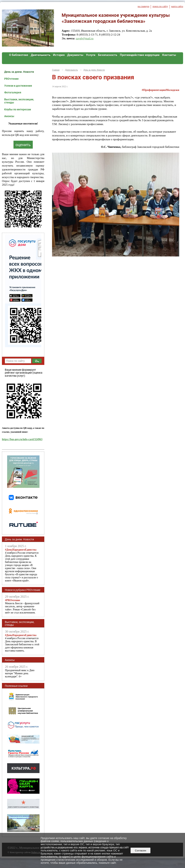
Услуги (91, 55)
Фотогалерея (13, 92)
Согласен (141, 851)
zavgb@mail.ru (85, 38)
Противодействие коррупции (140, 55)
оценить (23, 145)
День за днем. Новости (19, 72)
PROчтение (11, 79)
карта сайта (177, 6)
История (59, 55)
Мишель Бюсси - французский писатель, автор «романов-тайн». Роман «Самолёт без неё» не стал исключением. (22, 606)
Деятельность (41, 55)
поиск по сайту (160, 6)
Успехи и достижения (18, 86)
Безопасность (108, 55)
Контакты (169, 55)
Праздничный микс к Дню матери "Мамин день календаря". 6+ (20, 673)
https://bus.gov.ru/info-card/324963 (22, 439)
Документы (75, 55)
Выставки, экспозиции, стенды (19, 101)
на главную (143, 6)
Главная (56, 70)
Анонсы (9, 116)
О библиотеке (19, 55)
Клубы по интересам (18, 109)
